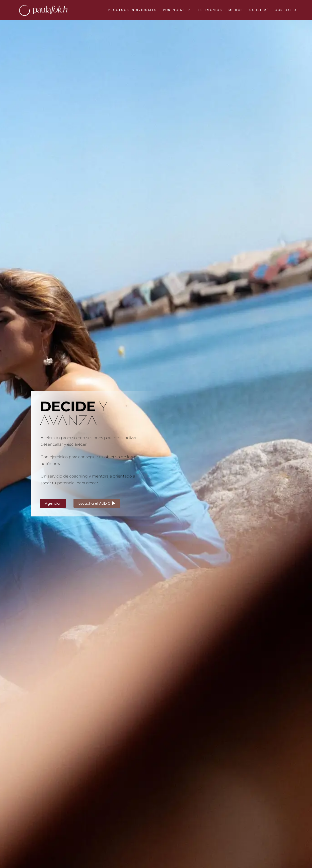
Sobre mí (259, 10)
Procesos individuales (133, 10)
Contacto (286, 10)
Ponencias (178, 10)
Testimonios (209, 10)
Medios (236, 10)
